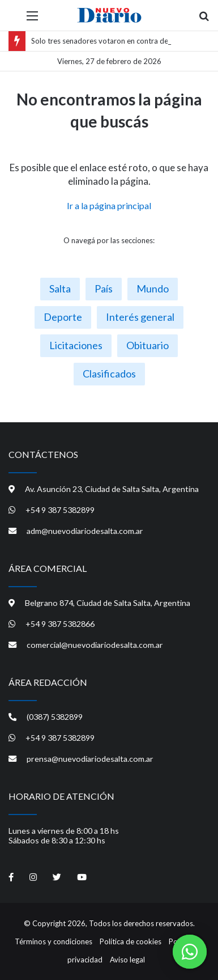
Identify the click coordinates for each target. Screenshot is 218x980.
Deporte (63, 317)
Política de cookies (131, 941)
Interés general (140, 317)
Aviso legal (127, 960)
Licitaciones (76, 345)
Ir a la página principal (109, 205)
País (104, 289)
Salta (60, 289)
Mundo (153, 289)
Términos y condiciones (54, 941)
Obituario (148, 345)
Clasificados (109, 374)
